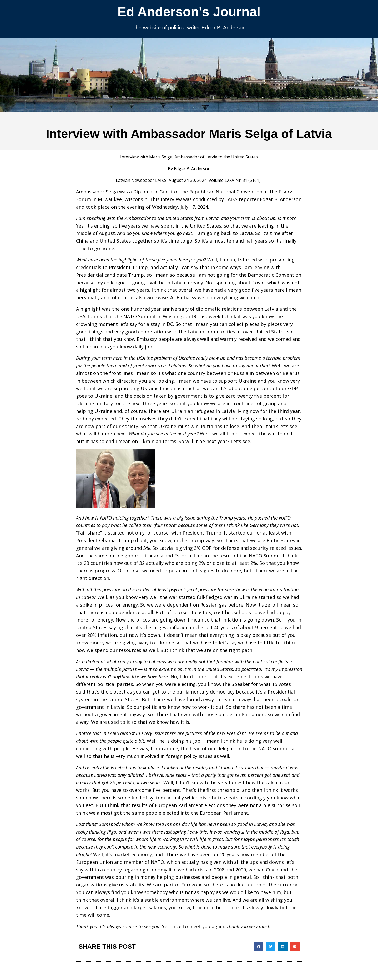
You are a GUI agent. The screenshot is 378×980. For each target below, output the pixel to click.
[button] (259, 947)
